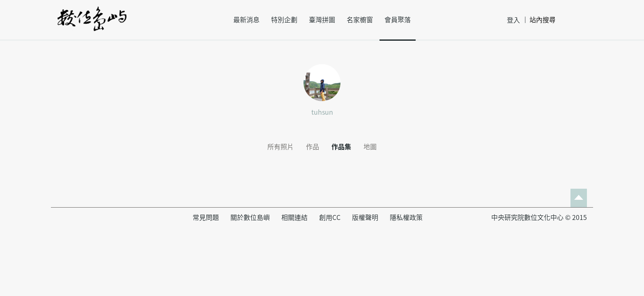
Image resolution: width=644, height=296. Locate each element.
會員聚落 (398, 20)
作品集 (341, 147)
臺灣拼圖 (322, 20)
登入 (513, 20)
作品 (313, 147)
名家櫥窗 (360, 20)
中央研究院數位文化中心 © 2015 (539, 217)
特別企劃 (284, 20)
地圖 (370, 147)
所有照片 (281, 147)
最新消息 (246, 20)
